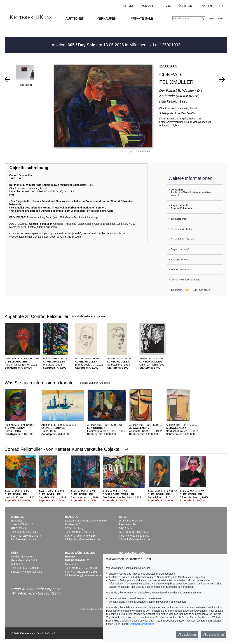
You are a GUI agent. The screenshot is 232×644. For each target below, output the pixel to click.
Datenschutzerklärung (142, 624)
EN (210, 6)
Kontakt (147, 6)
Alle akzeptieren (214, 635)
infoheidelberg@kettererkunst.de (83, 575)
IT (215, 6)
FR (221, 6)
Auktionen (75, 19)
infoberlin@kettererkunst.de (134, 539)
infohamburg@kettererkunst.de (82, 539)
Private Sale (142, 19)
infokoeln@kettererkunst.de (27, 572)
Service (129, 6)
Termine (166, 6)
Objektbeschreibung (29, 168)
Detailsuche (215, 19)
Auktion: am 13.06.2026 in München (100, 45)
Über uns (185, 6)
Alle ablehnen (187, 635)
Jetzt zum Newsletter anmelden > (98, 609)
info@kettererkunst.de (24, 539)
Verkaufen (107, 19)
